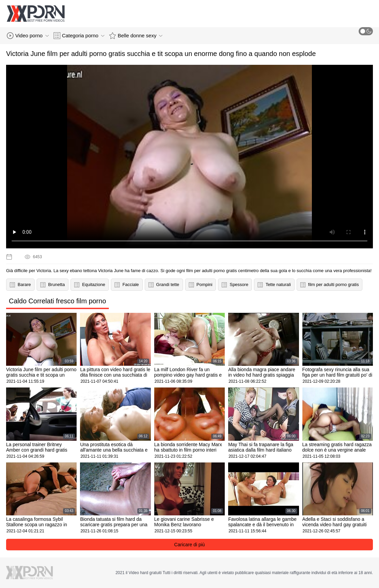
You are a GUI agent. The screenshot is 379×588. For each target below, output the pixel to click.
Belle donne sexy (136, 36)
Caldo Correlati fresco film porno (57, 301)
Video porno (28, 36)
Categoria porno (79, 36)
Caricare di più (189, 545)
